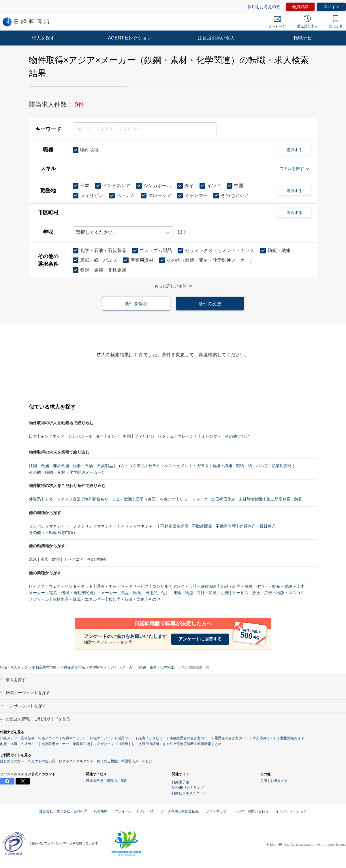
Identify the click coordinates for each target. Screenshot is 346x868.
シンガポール (80, 436)
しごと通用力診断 (145, 744)
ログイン (331, 7)
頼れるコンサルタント (76, 761)
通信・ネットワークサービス (123, 586)
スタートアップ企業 (63, 499)
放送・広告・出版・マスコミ (278, 593)
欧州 (56, 559)
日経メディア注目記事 (17, 738)
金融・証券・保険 (236, 586)
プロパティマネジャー (49, 526)
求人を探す (43, 38)
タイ (100, 436)
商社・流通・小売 (213, 593)
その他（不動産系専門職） (53, 532)
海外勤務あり (96, 499)
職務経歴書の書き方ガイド (190, 738)
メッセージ (277, 22)
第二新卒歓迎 (279, 499)
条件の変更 (210, 304)
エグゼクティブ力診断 (111, 744)
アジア (112, 667)
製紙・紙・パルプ (252, 466)
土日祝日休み (223, 499)
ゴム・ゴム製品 (131, 466)
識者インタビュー (152, 738)
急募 (298, 499)
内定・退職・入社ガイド (19, 744)
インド (113, 436)
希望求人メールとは (137, 761)
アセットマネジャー (139, 526)
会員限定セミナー (55, 744)
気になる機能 (107, 761)
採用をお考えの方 (264, 7)
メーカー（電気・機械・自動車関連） (63, 593)
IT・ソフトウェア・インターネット (61, 586)
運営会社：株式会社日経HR (63, 811)
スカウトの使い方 (42, 761)
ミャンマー (211, 436)
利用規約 (101, 811)
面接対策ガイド (292, 738)
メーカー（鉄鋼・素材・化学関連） (150, 667)
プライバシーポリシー (134, 811)
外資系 (35, 499)
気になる (336, 22)
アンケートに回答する (200, 639)
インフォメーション (291, 811)
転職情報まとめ (209, 744)
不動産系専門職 (44, 667)
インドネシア (52, 436)
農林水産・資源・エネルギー (79, 599)
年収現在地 (81, 744)
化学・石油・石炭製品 (93, 466)
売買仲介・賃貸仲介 (257, 526)
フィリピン (144, 436)
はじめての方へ (12, 761)
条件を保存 (136, 304)
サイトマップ (216, 811)
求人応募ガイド (265, 738)
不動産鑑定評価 (174, 526)
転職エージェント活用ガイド (112, 738)
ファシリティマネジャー (95, 526)
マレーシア (188, 436)
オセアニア (74, 559)
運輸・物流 (183, 593)
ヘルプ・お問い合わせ (251, 811)
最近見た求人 (307, 22)
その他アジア (237, 436)
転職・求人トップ (14, 667)
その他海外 (97, 559)
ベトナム (166, 436)
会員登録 (300, 7)
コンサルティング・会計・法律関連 (185, 586)
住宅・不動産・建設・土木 (280, 586)
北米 (33, 559)
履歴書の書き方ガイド (232, 738)
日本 (33, 436)
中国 (127, 436)
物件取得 (96, 667)
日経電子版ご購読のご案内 (107, 781)
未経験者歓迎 (251, 499)
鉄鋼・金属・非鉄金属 (49, 466)
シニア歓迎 (122, 499)
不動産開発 (202, 526)
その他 (154, 599)
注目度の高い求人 (216, 38)
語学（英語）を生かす (156, 499)
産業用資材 (282, 466)
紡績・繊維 (222, 466)
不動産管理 (226, 526)
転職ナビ (303, 38)
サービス (240, 593)
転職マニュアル (74, 738)
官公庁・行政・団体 (127, 599)
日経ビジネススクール (189, 793)
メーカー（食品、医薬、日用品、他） (135, 593)
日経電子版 (180, 782)
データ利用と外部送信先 (180, 811)
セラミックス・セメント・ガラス (178, 466)
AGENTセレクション (130, 38)
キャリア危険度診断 (178, 744)
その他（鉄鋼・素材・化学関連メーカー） (67, 472)
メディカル (39, 599)
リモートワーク (193, 499)
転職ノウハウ (48, 738)
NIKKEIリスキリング (188, 788)
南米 (44, 559)
